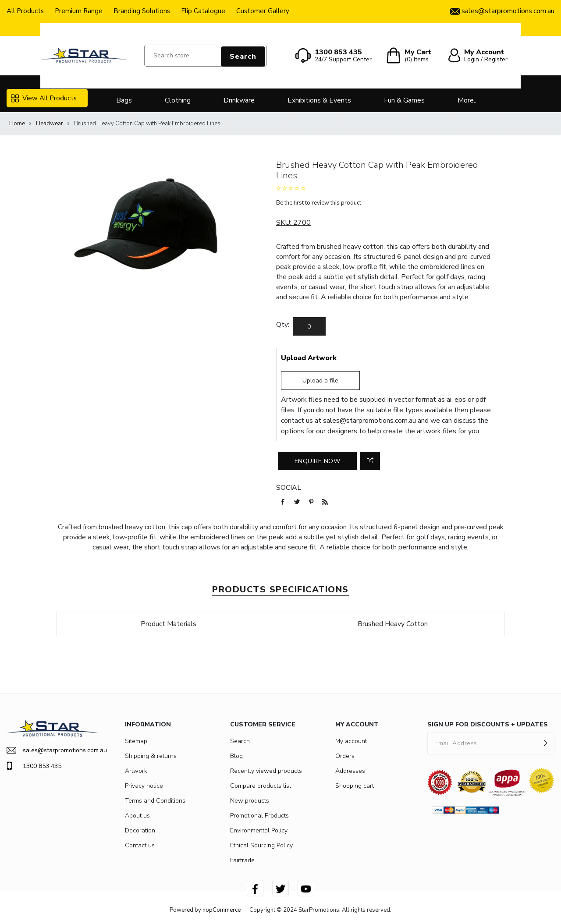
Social (289, 488)
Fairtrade (242, 860)
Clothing (178, 100)
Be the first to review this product (319, 203)
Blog (236, 756)
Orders (345, 756)
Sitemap (136, 741)
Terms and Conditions (155, 801)
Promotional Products (259, 816)
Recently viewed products (266, 771)
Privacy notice (144, 786)
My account (351, 741)
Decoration (140, 830)
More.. (467, 100)
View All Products (44, 98)
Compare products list (261, 786)
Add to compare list (370, 461)
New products (250, 801)
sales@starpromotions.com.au (369, 421)
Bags (124, 100)
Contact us (140, 845)
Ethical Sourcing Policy (261, 845)
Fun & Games (404, 100)
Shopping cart (355, 786)
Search (243, 57)
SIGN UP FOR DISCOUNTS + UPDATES (488, 724)
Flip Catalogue (203, 11)
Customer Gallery (263, 11)
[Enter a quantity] (309, 326)
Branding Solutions (142, 11)
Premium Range (79, 11)
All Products (25, 11)
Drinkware (239, 100)
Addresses (350, 771)
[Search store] (206, 56)
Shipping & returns (151, 756)
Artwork (136, 771)
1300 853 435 (34, 766)
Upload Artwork (309, 358)
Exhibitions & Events (319, 100)
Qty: (283, 325)
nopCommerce (222, 910)
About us (137, 816)
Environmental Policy (259, 830)
